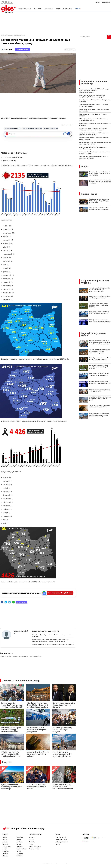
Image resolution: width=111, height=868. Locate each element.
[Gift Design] (86, 841)
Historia (38, 9)
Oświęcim (20, 842)
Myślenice (6, 856)
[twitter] (6, 602)
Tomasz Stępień (8, 49)
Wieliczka (19, 856)
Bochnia (5, 840)
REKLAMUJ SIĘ (106, 2)
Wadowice (20, 854)
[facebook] (2, 602)
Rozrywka (49, 9)
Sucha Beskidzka (22, 849)
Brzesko (5, 842)
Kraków (5, 837)
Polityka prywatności (62, 842)
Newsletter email (61, 837)
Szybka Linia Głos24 (64, 9)
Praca (78, 9)
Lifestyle (31, 840)
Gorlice (5, 849)
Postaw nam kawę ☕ (22, 49)
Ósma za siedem (34, 849)
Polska (85, 166)
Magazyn (32, 837)
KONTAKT (97, 2)
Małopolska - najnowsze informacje (21, 680)
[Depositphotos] (102, 838)
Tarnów (19, 851)
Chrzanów (6, 844)
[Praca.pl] (86, 838)
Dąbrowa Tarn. (7, 847)
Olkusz (19, 840)
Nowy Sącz (20, 837)
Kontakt (58, 844)
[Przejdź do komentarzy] (70, 50)
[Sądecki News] (94, 838)
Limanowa (6, 851)
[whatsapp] (14, 602)
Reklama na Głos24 (61, 840)
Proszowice (20, 847)
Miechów (5, 854)
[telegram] (10, 602)
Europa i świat (89, 194)
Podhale (19, 844)
